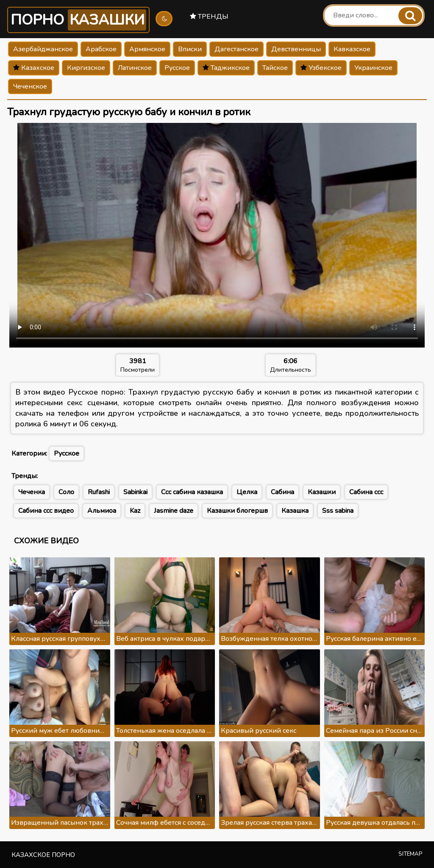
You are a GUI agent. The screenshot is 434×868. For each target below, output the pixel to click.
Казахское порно (43, 855)
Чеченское (30, 86)
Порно (78, 20)
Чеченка (32, 492)
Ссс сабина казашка (192, 492)
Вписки (190, 49)
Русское (177, 68)
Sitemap (410, 854)
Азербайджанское (43, 49)
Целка (247, 492)
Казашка (295, 511)
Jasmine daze (174, 511)
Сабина (282, 492)
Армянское (147, 49)
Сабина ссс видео (46, 511)
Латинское (135, 68)
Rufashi (99, 492)
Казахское (34, 68)
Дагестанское (236, 49)
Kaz (135, 511)
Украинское (373, 68)
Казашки (322, 492)
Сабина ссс (366, 492)
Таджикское (226, 68)
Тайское (275, 68)
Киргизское (86, 68)
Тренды (209, 17)
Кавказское (352, 49)
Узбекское (321, 68)
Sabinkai (135, 492)
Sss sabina (338, 511)
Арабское (101, 49)
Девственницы (296, 49)
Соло (66, 492)
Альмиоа (102, 511)
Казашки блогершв (237, 511)
